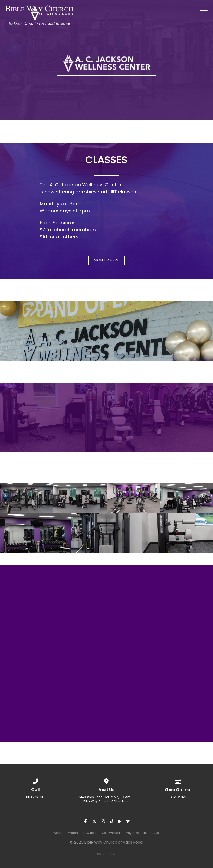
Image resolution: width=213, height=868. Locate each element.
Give (156, 833)
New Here (90, 833)
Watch (73, 833)
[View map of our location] (107, 780)
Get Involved (111, 833)
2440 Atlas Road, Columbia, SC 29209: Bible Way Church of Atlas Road (106, 799)
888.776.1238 (35, 797)
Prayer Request (136, 833)
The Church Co (106, 854)
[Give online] (178, 780)
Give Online (178, 797)
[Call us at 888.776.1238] (35, 780)
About (58, 833)
